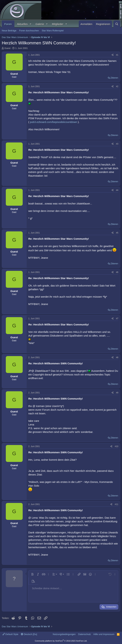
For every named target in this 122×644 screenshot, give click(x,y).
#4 (117, 190)
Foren (8, 24)
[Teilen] (113, 55)
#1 (117, 55)
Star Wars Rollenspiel (53, 31)
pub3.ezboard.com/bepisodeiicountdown (54, 122)
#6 (117, 272)
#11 (117, 504)
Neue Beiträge (9, 31)
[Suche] (117, 24)
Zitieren (114, 78)
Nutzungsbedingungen (64, 634)
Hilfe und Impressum (104, 634)
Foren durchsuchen (29, 31)
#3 (117, 144)
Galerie (40, 24)
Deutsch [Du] (29, 634)
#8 (117, 357)
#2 (117, 86)
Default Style (10, 634)
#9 (117, 393)
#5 (117, 233)
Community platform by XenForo (61, 641)
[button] (30, 24)
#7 (117, 319)
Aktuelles (22, 24)
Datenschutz (85, 634)
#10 (117, 446)
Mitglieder (58, 24)
